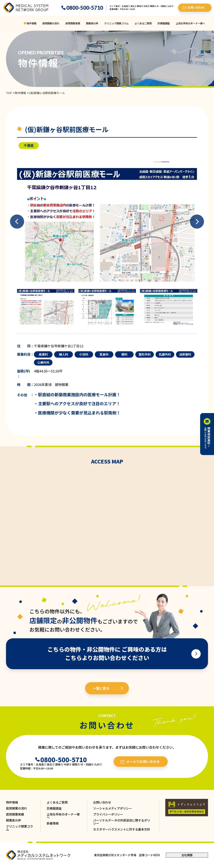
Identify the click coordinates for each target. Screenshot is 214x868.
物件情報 (31, 23)
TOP (9, 93)
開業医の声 (92, 23)
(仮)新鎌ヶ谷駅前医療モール (47, 93)
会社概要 (187, 855)
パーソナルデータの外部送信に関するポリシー (122, 822)
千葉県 (29, 145)
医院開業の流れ (51, 23)
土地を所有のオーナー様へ (190, 23)
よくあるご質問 (143, 23)
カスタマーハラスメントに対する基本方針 (122, 829)
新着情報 (53, 823)
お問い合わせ (102, 802)
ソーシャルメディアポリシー (113, 808)
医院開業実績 (73, 23)
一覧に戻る (101, 688)
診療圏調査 (164, 23)
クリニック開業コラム (116, 23)
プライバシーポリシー (108, 814)
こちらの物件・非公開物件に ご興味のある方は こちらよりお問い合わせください (107, 653)
